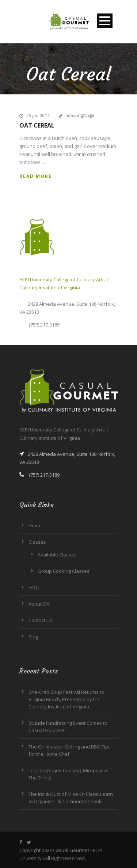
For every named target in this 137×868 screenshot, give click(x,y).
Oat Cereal (37, 125)
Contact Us (40, 620)
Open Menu (105, 21)
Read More (36, 176)
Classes (37, 542)
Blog (33, 637)
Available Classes (57, 555)
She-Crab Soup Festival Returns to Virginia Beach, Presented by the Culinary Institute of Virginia (66, 699)
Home (35, 525)
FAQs (34, 587)
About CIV (39, 604)
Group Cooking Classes (64, 571)
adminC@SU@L (80, 116)
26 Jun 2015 (38, 116)
